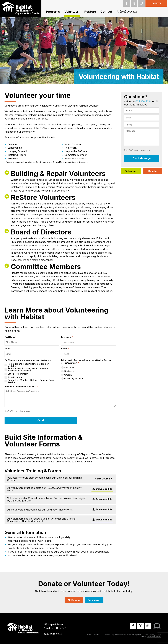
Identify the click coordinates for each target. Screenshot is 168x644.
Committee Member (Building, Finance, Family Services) (32, 381)
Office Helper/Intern (18, 374)
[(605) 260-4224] (118, 12)
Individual (69, 368)
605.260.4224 (144, 101)
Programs (53, 12)
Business (69, 371)
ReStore (90, 12)
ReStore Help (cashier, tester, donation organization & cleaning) (28, 369)
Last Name (67, 337)
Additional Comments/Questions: (21, 387)
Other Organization (74, 378)
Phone (65, 349)
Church (68, 375)
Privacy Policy (155, 634)
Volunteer (72, 12)
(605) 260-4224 (129, 12)
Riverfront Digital (154, 636)
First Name (11, 337)
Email (8, 349)
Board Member (15, 377)
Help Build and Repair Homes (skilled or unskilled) (28, 365)
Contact (106, 12)
